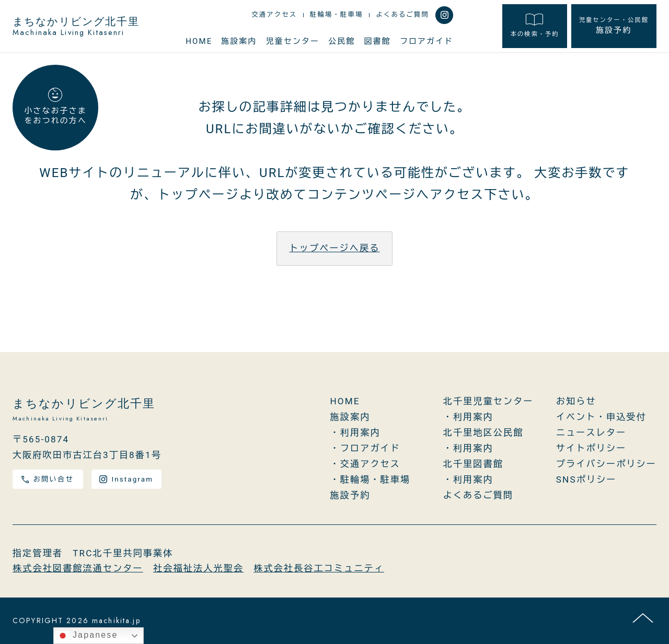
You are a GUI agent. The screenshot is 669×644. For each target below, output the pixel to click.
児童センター (293, 41)
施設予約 (614, 26)
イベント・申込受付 (601, 417)
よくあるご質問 (402, 15)
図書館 (378, 41)
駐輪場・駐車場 (337, 15)
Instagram (126, 479)
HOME (199, 41)
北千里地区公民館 (483, 432)
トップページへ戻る (335, 248)
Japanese (87, 636)
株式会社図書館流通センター (78, 568)
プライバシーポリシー (606, 464)
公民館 (342, 41)
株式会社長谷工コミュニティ (319, 568)
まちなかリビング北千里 (76, 26)
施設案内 (239, 41)
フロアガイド (426, 41)
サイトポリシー (591, 448)
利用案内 (360, 432)
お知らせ (576, 401)
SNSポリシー (586, 479)
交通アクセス (274, 15)
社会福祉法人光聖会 (198, 568)
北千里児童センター (488, 401)
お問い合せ (48, 479)
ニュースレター (591, 432)
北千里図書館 (473, 464)
